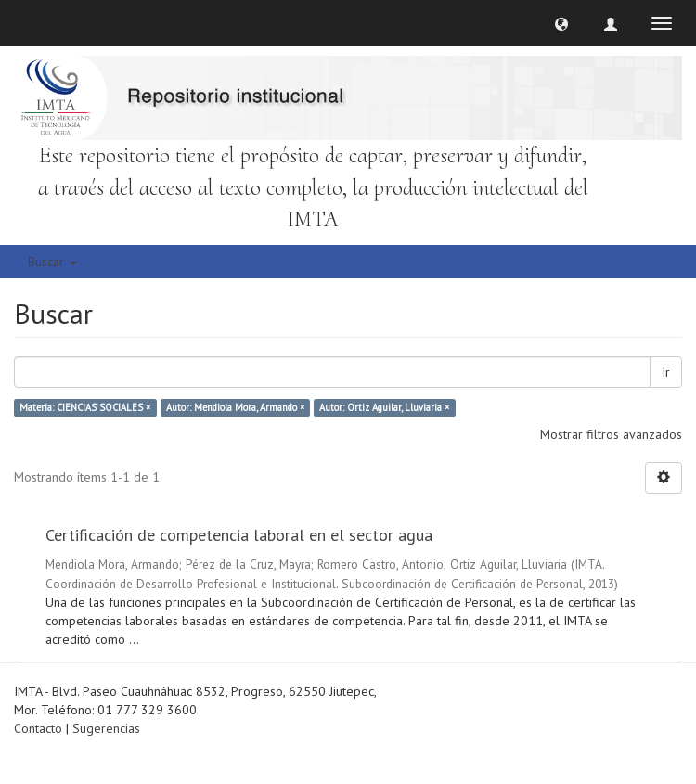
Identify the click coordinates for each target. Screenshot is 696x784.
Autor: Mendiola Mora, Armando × (235, 407)
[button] (561, 23)
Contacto (38, 728)
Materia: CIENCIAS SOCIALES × (85, 407)
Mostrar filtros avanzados (611, 434)
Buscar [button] (52, 262)
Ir (666, 372)
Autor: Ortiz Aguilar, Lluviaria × (384, 407)
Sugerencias (106, 728)
